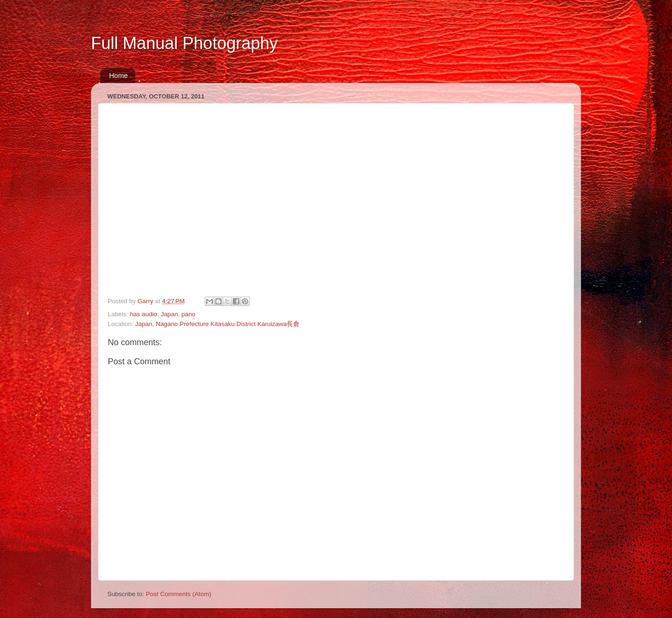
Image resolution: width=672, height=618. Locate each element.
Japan (169, 314)
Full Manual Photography (184, 43)
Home (119, 75)
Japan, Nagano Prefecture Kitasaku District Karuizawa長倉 (218, 324)
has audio (143, 314)
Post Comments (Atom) (179, 594)
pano (189, 314)
